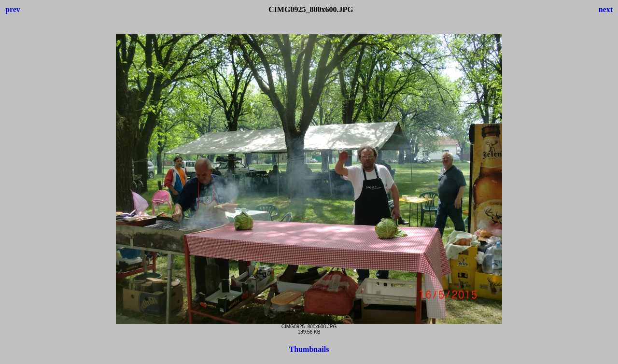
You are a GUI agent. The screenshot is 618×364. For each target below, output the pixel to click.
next (606, 9)
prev (13, 9)
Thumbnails (309, 349)
